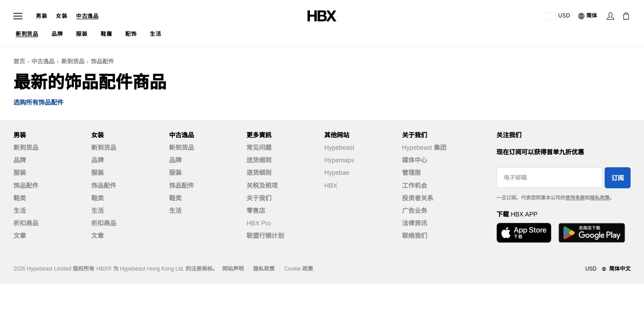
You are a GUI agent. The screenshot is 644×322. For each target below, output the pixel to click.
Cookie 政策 (299, 269)
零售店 (256, 211)
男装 (41, 16)
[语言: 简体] (588, 16)
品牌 (20, 160)
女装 (61, 16)
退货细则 (259, 173)
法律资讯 (415, 223)
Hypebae (337, 173)
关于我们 (259, 198)
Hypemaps (339, 160)
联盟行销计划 (265, 236)
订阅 (618, 178)
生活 (20, 211)
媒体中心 (415, 160)
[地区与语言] (602, 269)
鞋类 (20, 198)
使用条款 (575, 198)
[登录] (610, 16)
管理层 (411, 173)
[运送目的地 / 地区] (557, 16)
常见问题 (259, 148)
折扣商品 (26, 223)
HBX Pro (258, 223)
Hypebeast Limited (49, 269)
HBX (331, 186)
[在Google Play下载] (592, 233)
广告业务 (415, 211)
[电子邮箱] (549, 178)
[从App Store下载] (524, 233)
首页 (19, 61)
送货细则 (259, 160)
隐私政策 (600, 198)
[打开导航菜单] (18, 16)
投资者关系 (418, 198)
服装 (20, 173)
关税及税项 (262, 186)
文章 (20, 236)
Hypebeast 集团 (424, 148)
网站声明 (233, 269)
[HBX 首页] (322, 15)
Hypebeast (339, 148)
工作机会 (415, 186)
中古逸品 (87, 16)
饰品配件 (102, 61)
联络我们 (415, 236)
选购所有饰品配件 (38, 103)
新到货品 (73, 61)
